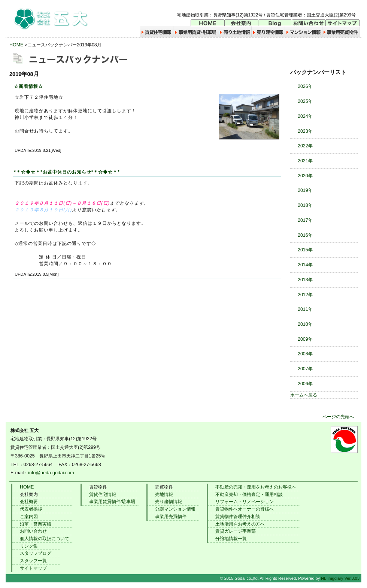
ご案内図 (29, 517)
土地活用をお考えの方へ (240, 524)
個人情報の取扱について (45, 539)
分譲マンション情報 (175, 509)
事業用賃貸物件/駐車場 (112, 502)
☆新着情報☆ (28, 86)
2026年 (305, 86)
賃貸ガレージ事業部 (236, 531)
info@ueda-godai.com (51, 473)
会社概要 (29, 502)
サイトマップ (33, 568)
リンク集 (29, 546)
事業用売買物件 (171, 517)
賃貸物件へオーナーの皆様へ (245, 509)
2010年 (305, 324)
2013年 (305, 280)
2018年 (305, 205)
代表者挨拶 (31, 509)
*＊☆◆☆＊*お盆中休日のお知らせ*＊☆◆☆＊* (67, 172)
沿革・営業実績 (36, 524)
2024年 (305, 116)
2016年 (305, 235)
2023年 (305, 131)
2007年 (305, 369)
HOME (16, 45)
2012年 (305, 295)
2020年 (305, 176)
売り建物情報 (169, 502)
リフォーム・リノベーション (245, 502)
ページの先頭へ (338, 417)
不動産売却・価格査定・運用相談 (249, 494)
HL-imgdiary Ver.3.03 (340, 578)
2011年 (305, 309)
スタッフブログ (36, 553)
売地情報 (164, 494)
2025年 (305, 101)
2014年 (305, 265)
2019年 (305, 190)
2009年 (305, 339)
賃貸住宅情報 (103, 494)
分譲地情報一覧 (231, 539)
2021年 (305, 161)
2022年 (305, 146)
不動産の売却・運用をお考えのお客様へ (256, 487)
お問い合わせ (33, 531)
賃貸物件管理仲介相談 (238, 517)
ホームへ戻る (304, 395)
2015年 (305, 250)
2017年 (305, 220)
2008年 (305, 354)
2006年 (305, 384)
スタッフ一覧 (33, 561)
